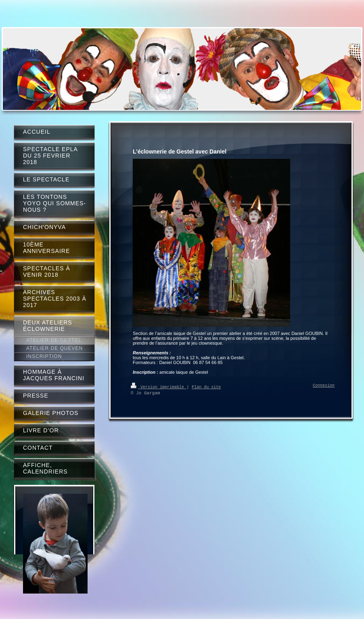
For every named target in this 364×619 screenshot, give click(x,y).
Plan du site (206, 387)
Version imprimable (159, 387)
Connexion (324, 386)
